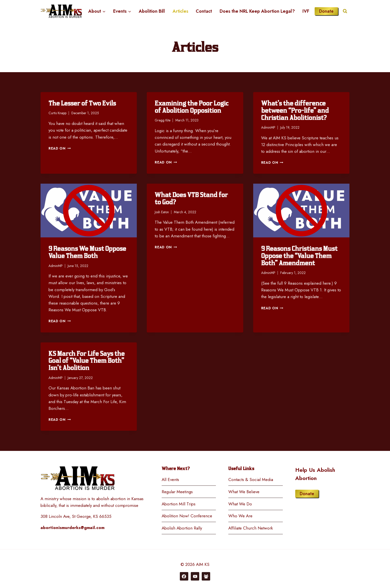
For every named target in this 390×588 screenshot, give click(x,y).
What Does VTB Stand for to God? (191, 199)
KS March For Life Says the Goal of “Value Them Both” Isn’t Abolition (87, 361)
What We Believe (244, 492)
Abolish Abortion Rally (182, 528)
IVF (306, 11)
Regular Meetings (177, 492)
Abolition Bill (152, 11)
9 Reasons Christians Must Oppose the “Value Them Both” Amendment (299, 256)
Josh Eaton (162, 212)
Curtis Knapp (57, 113)
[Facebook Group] (206, 576)
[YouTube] (195, 576)
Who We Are (240, 516)
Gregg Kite (163, 120)
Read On (60, 148)
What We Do (240, 504)
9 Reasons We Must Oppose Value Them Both (87, 252)
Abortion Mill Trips (179, 504)
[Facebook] (184, 576)
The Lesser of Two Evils (82, 103)
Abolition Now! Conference (187, 516)
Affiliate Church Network (251, 528)
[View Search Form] (345, 11)
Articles (180, 11)
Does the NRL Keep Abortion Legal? (257, 11)
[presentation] (89, 211)
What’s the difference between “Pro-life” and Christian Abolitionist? (295, 111)
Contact (204, 11)
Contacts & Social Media (251, 480)
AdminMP (268, 127)
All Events (170, 480)
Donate (326, 11)
